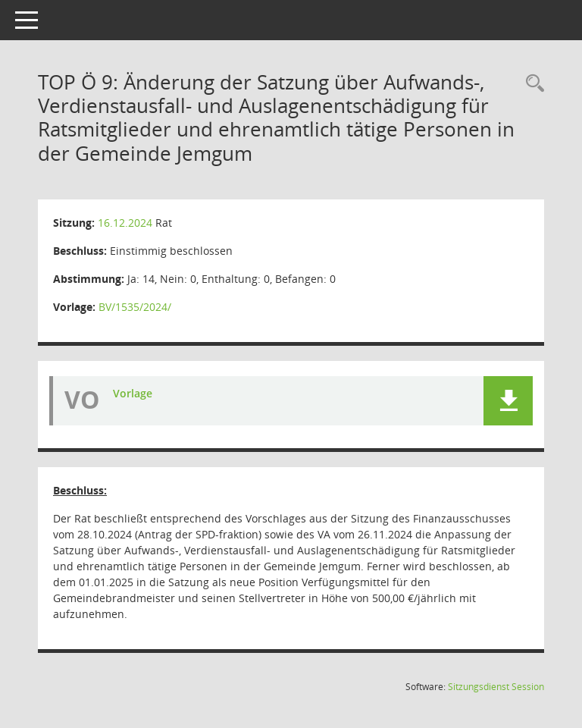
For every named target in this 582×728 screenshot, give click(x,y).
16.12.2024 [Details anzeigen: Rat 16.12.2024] (125, 223)
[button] (508, 401)
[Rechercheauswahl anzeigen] (531, 84)
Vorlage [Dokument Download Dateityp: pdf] (133, 393)
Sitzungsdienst (496, 687)
